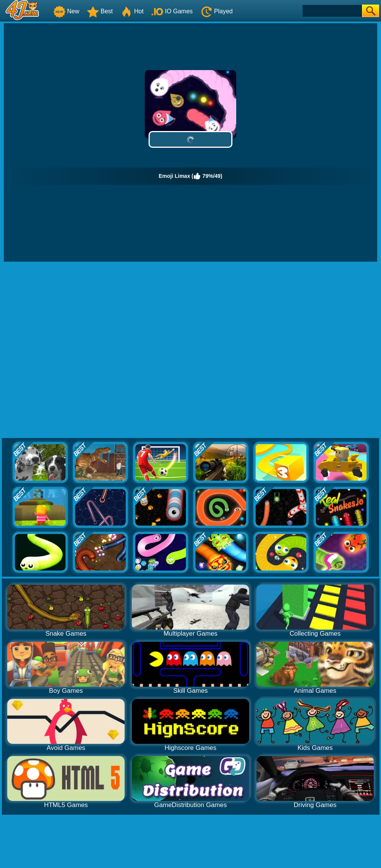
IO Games (172, 11)
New (66, 11)
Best (100, 11)
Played (217, 11)
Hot (132, 11)
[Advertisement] (85, 350)
